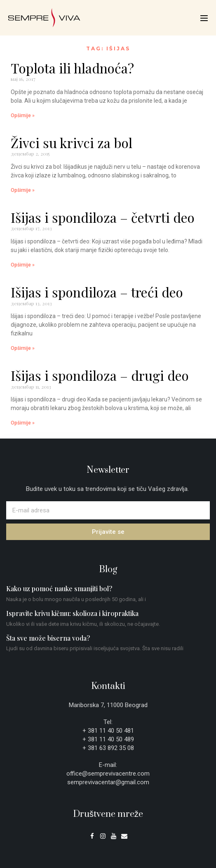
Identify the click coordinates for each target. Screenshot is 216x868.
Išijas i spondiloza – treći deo (97, 292)
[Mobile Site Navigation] (204, 18)
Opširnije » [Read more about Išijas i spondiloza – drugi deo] (23, 423)
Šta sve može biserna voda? (48, 638)
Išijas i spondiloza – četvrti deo (103, 217)
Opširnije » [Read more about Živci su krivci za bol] (23, 190)
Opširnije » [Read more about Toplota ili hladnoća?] (23, 116)
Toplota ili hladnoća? (72, 68)
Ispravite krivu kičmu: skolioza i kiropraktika (72, 613)
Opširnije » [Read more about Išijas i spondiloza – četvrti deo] (23, 265)
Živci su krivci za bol (72, 143)
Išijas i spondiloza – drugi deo (100, 375)
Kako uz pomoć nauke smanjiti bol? (59, 588)
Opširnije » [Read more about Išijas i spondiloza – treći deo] (23, 348)
